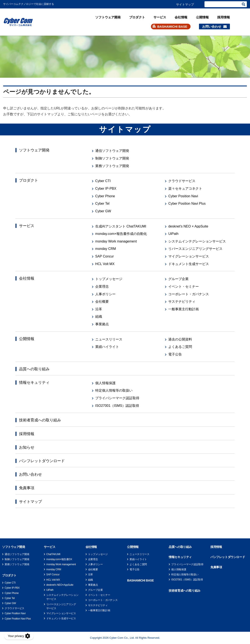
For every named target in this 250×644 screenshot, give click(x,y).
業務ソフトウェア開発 (112, 166)
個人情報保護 (105, 383)
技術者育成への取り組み (40, 420)
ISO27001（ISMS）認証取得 (117, 406)
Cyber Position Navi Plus (187, 204)
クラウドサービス (182, 181)
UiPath (173, 234)
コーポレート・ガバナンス (189, 294)
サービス (160, 17)
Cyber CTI (103, 181)
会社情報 (181, 17)
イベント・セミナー (184, 287)
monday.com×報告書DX (59, 559)
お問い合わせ (212, 27)
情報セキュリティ (34, 383)
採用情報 (224, 17)
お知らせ (27, 447)
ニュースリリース (109, 339)
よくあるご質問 (180, 347)
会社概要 (102, 302)
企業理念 (102, 287)
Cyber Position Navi (183, 196)
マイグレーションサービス (189, 256)
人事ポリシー (105, 294)
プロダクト (137, 17)
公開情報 (202, 17)
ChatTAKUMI (53, 554)
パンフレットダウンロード (42, 461)
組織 (99, 317)
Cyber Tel (102, 204)
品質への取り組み (34, 369)
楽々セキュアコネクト (185, 189)
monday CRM (106, 249)
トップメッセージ (109, 279)
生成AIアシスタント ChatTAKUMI (121, 226)
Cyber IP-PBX (106, 189)
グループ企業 (178, 279)
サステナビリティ (182, 302)
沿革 (99, 309)
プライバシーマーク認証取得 (117, 398)
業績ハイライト (107, 347)
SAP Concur (105, 256)
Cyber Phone (105, 196)
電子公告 (175, 354)
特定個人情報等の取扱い (114, 390)
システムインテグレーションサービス (197, 241)
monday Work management (116, 241)
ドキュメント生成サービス (189, 264)
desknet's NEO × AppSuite (188, 226)
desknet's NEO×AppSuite (60, 585)
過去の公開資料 (180, 339)
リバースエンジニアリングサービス (195, 249)
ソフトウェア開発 (108, 17)
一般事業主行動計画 (184, 309)
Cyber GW (103, 211)
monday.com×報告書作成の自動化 (121, 234)
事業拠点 (102, 324)
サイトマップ (185, 4)
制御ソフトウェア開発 (112, 158)
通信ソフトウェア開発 (112, 151)
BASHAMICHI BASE (172, 27)
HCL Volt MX (105, 264)
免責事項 (27, 488)
